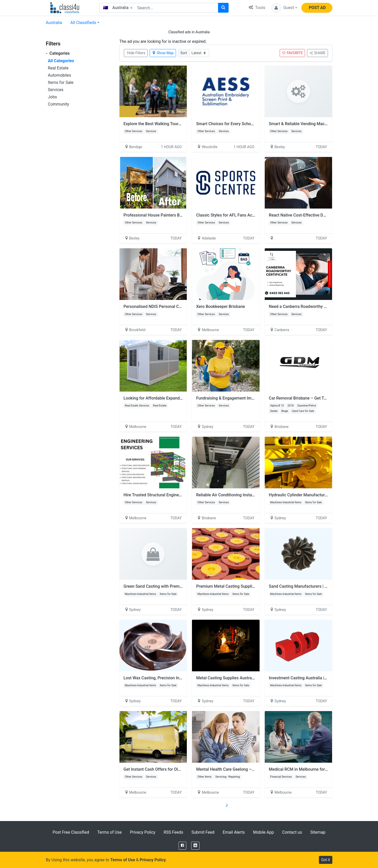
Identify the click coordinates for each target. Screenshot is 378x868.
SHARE (317, 53)
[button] (284, 8)
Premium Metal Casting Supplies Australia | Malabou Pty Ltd (252, 586)
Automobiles (60, 75)
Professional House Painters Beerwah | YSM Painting (172, 215)
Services (56, 90)
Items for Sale (61, 82)
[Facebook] (182, 846)
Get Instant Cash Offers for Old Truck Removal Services (175, 769)
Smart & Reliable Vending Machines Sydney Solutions (318, 124)
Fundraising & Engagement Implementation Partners (244, 398)
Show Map (163, 53)
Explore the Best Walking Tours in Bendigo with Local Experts (180, 124)
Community (59, 104)
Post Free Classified (71, 832)
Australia (54, 23)
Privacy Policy (143, 832)
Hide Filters (136, 53)
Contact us (292, 832)
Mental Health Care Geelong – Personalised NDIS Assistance (252, 769)
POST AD (317, 8)
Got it (326, 860)
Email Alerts (234, 832)
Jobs (53, 97)
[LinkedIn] (195, 846)
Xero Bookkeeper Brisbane (220, 306)
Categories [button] (58, 53)
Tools (257, 8)
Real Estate (58, 68)
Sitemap (318, 832)
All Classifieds (83, 23)
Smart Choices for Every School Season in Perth (240, 124)
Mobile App (264, 832)
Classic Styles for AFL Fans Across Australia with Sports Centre (255, 215)
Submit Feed (203, 832)
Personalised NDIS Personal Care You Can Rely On (170, 306)
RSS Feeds (173, 832)
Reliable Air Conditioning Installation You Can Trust (243, 495)
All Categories (61, 61)
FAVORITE (292, 53)
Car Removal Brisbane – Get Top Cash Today (310, 398)
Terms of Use (110, 832)
